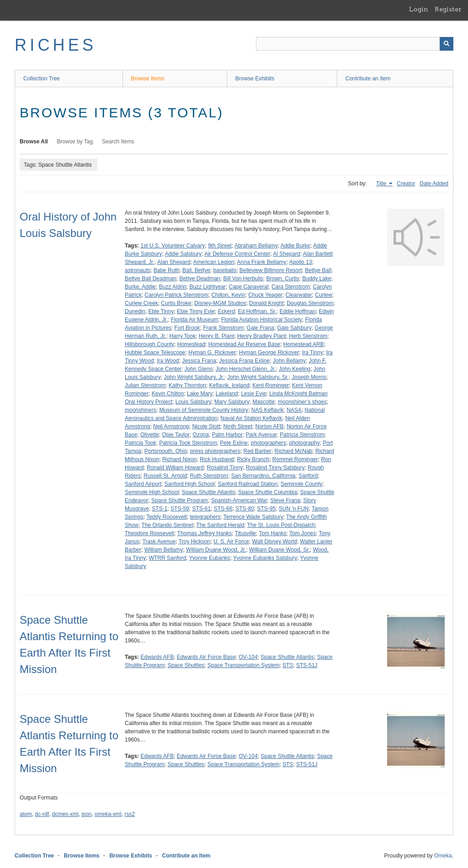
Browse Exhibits (255, 79)
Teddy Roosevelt (167, 517)
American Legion (213, 262)
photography (305, 443)
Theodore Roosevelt (149, 533)
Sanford (308, 476)
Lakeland (227, 394)
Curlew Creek (141, 303)
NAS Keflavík (268, 410)
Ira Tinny (313, 352)
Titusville (245, 533)
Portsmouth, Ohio (166, 451)
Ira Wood (168, 361)
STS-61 (201, 509)
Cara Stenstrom (291, 287)
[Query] (355, 44)
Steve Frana (285, 500)
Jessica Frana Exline (245, 361)
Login (419, 9)
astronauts (138, 270)
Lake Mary (200, 394)
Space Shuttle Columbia (268, 492)
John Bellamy (289, 361)
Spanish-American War (239, 500)
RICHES (56, 45)
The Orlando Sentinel (167, 525)
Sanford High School (190, 484)
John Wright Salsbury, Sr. (258, 377)
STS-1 (160, 509)
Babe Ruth (167, 270)
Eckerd (226, 311)
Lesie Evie (253, 394)
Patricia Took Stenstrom (188, 443)
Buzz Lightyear (207, 287)
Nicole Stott (206, 426)
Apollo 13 (301, 262)
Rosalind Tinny (225, 468)
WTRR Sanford (168, 558)
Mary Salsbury (232, 402)
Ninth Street (237, 426)
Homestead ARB (304, 344)
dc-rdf (42, 814)
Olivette (150, 435)
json (86, 814)
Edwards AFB (157, 657)
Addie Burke (295, 246)
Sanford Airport (143, 484)
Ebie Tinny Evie (196, 311)
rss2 (130, 814)
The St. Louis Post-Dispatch (281, 525)
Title (382, 184)
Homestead (191, 344)
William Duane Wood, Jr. (216, 550)
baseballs (225, 270)
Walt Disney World (275, 542)
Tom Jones (303, 533)
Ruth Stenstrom (209, 476)
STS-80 (245, 509)
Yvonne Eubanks (210, 558)
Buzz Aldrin (173, 287)
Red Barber (258, 451)
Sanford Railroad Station (247, 484)
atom (26, 814)
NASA (294, 410)
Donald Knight (266, 303)
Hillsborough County (149, 344)
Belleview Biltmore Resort (271, 270)
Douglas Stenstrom (310, 303)
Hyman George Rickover (269, 352)
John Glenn (199, 369)
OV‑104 (248, 657)
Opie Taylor (175, 435)
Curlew (323, 295)
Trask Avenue (159, 542)
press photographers (215, 451)
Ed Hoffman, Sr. (258, 311)
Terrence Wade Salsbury (253, 517)
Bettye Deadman (199, 279)
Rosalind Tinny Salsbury (275, 468)
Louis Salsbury (194, 402)
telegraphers (205, 517)
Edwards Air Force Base (206, 657)
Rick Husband (217, 459)
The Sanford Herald (220, 525)
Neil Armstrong (171, 426)
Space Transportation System (243, 665)
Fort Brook (187, 328)
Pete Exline (234, 443)
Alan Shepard (174, 262)
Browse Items (148, 79)
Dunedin (135, 311)
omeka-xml (108, 814)
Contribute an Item (368, 79)
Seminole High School (152, 492)
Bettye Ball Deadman (151, 279)
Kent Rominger (271, 385)
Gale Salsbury (294, 328)
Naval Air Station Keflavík (251, 418)
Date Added (434, 184)
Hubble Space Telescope (155, 352)
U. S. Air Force (231, 542)
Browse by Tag (75, 142)
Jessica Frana (199, 361)
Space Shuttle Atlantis (209, 492)
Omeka (443, 856)
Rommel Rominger (295, 459)
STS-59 (180, 509)
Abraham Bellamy (256, 246)
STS (288, 665)
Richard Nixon (179, 459)
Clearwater (299, 295)
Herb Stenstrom (308, 336)
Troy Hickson (195, 542)
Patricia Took (140, 443)
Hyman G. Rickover (212, 352)
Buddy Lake (316, 279)
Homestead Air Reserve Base (244, 344)
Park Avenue (261, 435)
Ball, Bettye (196, 270)
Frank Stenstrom (223, 328)
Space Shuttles (186, 665)
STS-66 (223, 509)
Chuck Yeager (265, 295)
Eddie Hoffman (298, 311)
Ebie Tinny (161, 311)
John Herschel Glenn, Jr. (246, 369)
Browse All (34, 142)
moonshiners (141, 410)
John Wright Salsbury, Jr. (194, 377)
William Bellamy (164, 550)
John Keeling (295, 369)
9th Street (220, 246)
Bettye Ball (318, 270)
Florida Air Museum (194, 320)
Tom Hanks (273, 533)
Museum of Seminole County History (204, 410)
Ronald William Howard (175, 468)
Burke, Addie (140, 287)
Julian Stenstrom (145, 385)
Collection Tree (42, 79)
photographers (269, 443)
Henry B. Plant (216, 336)
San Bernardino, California (263, 476)
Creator (406, 184)
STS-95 (266, 509)
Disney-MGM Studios (220, 303)
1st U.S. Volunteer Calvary (173, 246)
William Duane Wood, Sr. (279, 550)
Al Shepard (286, 254)
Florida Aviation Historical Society (262, 320)
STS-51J (307, 665)
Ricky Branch (253, 459)
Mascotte (263, 402)
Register (448, 9)
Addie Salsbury (183, 254)
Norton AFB (269, 426)
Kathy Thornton (187, 385)
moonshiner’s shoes (302, 402)
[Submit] (447, 44)
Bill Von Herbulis (243, 279)
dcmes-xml (65, 814)
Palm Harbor (227, 435)
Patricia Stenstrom (302, 435)
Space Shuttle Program (180, 500)
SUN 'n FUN (294, 509)
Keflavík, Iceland (229, 385)
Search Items (118, 142)
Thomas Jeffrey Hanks (205, 533)
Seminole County (301, 484)
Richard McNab (294, 451)
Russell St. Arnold (165, 476)
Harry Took (182, 336)
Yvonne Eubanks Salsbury (265, 558)
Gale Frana (261, 328)
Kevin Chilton (168, 394)
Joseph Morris (309, 377)
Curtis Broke (176, 303)
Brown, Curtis (283, 279)
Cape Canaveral (248, 287)
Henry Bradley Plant (262, 336)
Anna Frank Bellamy (262, 262)
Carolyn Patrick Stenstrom (176, 295)
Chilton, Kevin (228, 295)
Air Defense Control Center (237, 254)
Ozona (201, 435)
